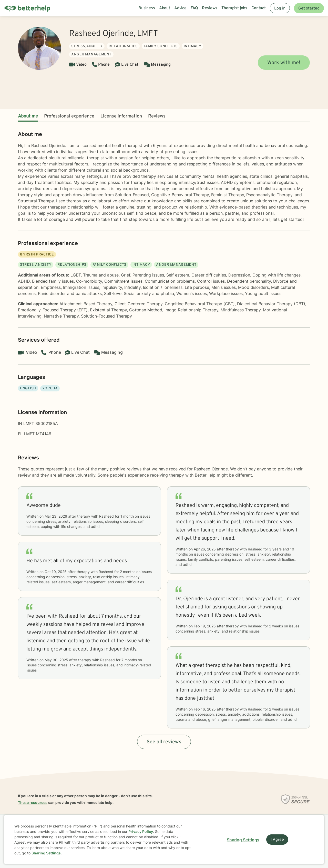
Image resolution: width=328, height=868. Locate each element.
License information (121, 116)
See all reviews (164, 742)
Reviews (157, 116)
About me (28, 116)
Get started (309, 8)
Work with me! (284, 63)
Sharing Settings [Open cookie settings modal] (243, 840)
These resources (33, 802)
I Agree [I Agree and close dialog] (277, 840)
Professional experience (69, 116)
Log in (280, 8)
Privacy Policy (141, 831)
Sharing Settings (46, 853)
